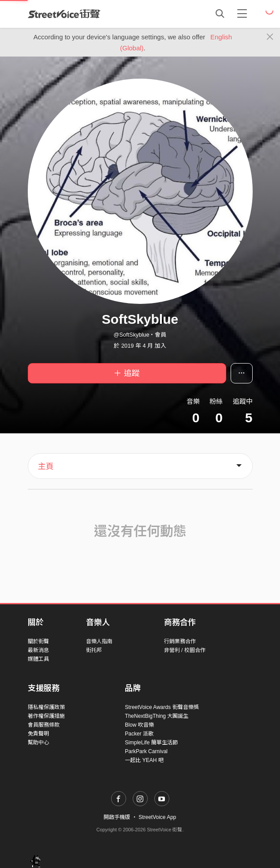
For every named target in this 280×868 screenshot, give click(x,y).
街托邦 (94, 650)
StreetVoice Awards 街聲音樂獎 (162, 707)
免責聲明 (38, 734)
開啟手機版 (117, 817)
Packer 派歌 (139, 734)
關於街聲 (38, 641)
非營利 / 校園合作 (185, 650)
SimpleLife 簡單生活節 (151, 743)
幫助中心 (38, 743)
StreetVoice (64, 14)
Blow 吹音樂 (139, 725)
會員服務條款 (44, 725)
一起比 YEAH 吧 (144, 760)
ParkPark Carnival (146, 751)
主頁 (46, 466)
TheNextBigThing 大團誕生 (157, 716)
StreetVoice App (157, 817)
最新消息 (38, 650)
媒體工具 (38, 659)
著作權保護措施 (46, 716)
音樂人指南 (99, 641)
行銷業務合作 (180, 641)
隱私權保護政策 (46, 707)
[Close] (270, 37)
